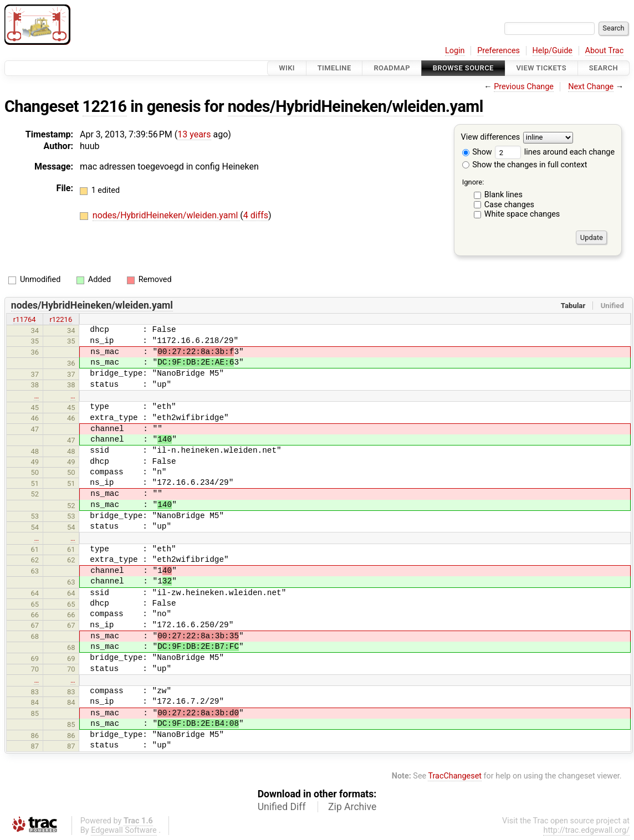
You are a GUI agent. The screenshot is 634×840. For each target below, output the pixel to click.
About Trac (605, 51)
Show (477, 152)
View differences (491, 138)
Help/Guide (553, 51)
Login (455, 51)
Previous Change (524, 87)
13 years (194, 134)
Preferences (498, 51)
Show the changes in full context (525, 165)
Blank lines (503, 195)
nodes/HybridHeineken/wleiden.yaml (356, 106)
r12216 (61, 319)
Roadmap (392, 68)
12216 (105, 106)
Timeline (334, 68)
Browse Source (463, 68)
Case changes (509, 205)
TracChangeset (455, 776)
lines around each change (555, 152)
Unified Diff (282, 807)
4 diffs (256, 215)
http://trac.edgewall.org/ (586, 830)
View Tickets (541, 68)
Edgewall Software (124, 830)
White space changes (522, 214)
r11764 (25, 319)
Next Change (591, 87)
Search (604, 68)
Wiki (287, 68)
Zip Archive (352, 807)
